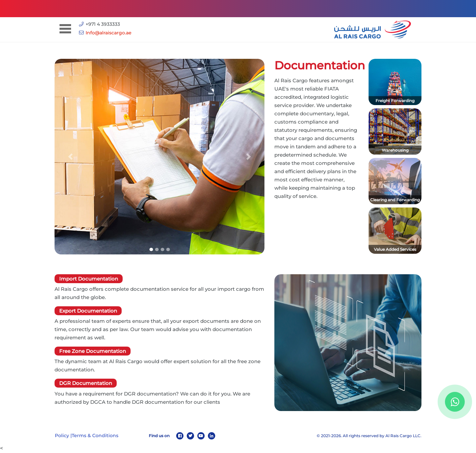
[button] (70, 157)
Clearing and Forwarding (395, 200)
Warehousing (395, 150)
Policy (62, 435)
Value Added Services (395, 249)
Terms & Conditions (95, 435)
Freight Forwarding (395, 101)
